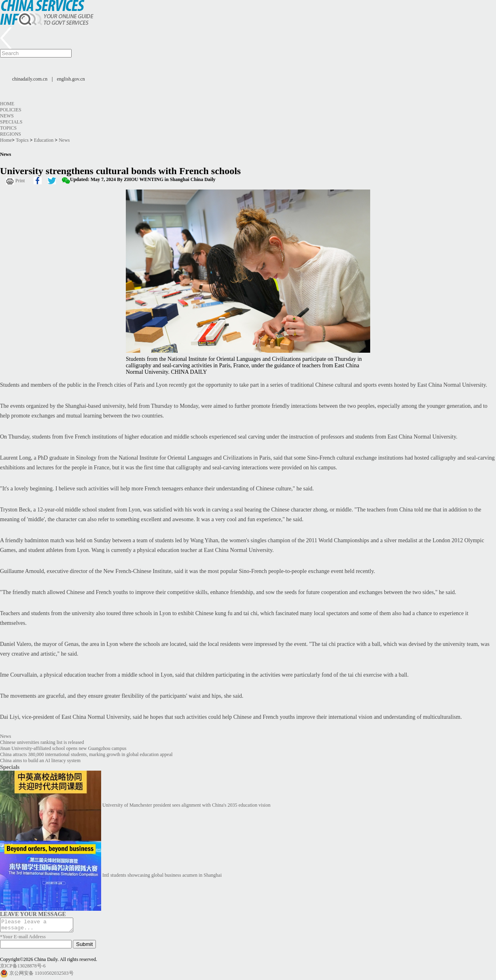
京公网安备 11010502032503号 (41, 976)
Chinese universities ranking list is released (42, 742)
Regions (11, 134)
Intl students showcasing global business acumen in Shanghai (162, 875)
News (7, 116)
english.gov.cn (71, 79)
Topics (8, 128)
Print (20, 181)
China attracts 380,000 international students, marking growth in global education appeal (86, 754)
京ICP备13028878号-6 (23, 968)
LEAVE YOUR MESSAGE (33, 914)
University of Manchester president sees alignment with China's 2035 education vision (186, 805)
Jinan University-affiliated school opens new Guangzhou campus (63, 748)
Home (7, 104)
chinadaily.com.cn (30, 79)
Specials (11, 122)
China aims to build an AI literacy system (40, 761)
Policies (11, 110)
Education (44, 140)
